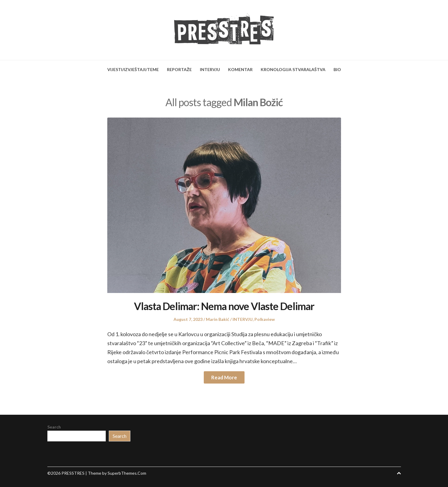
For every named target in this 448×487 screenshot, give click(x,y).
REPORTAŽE (179, 69)
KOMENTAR (240, 69)
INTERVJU (210, 69)
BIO (337, 69)
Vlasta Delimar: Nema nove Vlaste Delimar (224, 306)
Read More (224, 377)
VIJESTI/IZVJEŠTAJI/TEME (133, 69)
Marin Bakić (218, 319)
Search (54, 427)
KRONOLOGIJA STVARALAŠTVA (293, 69)
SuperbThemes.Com (127, 473)
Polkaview (265, 319)
